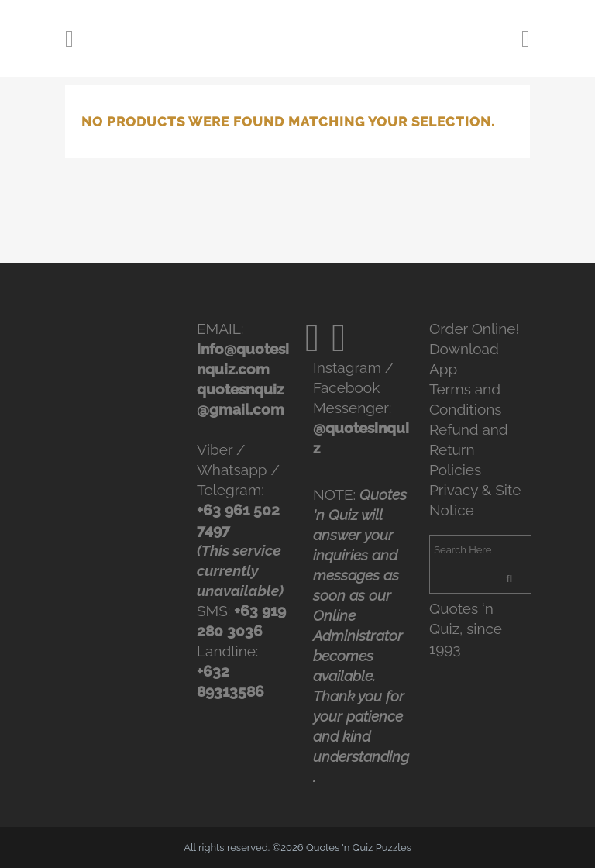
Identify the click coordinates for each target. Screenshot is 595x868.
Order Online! (474, 329)
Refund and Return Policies (469, 449)
